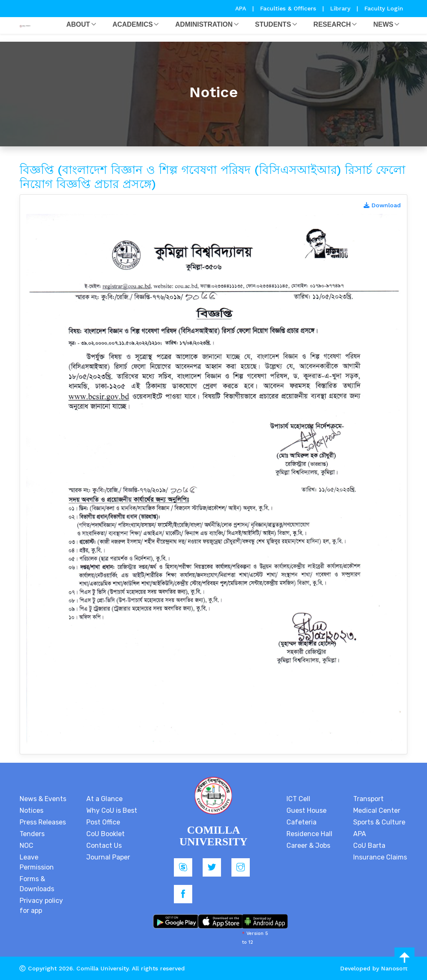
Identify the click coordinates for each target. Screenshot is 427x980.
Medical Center (377, 810)
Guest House (306, 810)
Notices (31, 810)
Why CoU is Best (112, 810)
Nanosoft (394, 968)
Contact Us (104, 846)
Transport (368, 799)
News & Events (43, 799)
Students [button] (273, 24)
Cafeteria (301, 822)
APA (242, 8)
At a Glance (104, 799)
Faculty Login (384, 8)
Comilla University (102, 968)
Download (382, 205)
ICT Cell (298, 799)
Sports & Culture (379, 822)
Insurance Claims (380, 857)
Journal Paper (108, 857)
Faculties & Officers (288, 8)
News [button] (383, 24)
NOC (26, 846)
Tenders (32, 834)
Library (341, 8)
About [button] (78, 24)
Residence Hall (309, 834)
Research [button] (332, 24)
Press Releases (43, 822)
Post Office (103, 822)
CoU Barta (369, 846)
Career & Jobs (308, 846)
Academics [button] (133, 24)
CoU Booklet (105, 834)
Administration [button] (204, 24)
